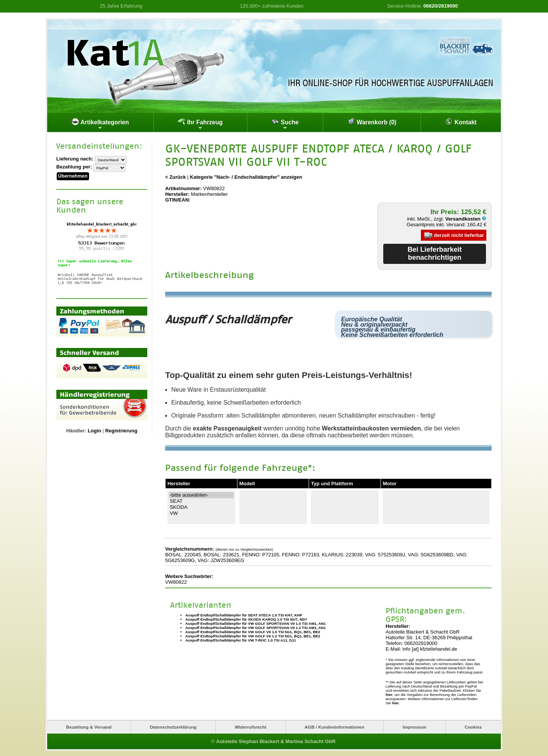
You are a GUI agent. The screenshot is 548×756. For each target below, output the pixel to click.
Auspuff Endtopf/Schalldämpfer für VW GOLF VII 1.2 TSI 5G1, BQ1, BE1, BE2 (253, 636)
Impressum (414, 727)
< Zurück (176, 177)
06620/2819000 (441, 6)
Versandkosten (466, 219)
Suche (285, 124)
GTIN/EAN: (178, 200)
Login (94, 429)
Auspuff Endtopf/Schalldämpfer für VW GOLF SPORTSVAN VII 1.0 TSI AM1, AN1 (256, 623)
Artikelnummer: (183, 188)
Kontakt (461, 122)
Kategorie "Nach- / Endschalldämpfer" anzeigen (246, 177)
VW (201, 513)
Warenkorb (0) (372, 122)
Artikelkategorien (100, 124)
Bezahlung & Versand (89, 727)
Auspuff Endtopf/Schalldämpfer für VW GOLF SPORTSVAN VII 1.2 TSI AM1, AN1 (256, 627)
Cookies (473, 727)
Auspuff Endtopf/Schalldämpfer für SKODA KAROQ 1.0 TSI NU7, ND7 (246, 619)
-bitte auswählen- (201, 495)
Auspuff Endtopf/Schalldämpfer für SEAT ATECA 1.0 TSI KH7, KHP (244, 615)
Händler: (76, 429)
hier (389, 694)
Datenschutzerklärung (173, 727)
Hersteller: (177, 194)
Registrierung (121, 429)
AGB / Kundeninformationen (334, 727)
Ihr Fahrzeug (200, 124)
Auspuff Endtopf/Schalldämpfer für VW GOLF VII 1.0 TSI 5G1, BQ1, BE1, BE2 (253, 631)
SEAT (201, 501)
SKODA (201, 507)
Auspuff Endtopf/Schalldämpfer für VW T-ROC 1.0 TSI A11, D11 (241, 640)
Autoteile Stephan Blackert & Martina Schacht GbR (276, 741)
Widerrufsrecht (251, 727)
